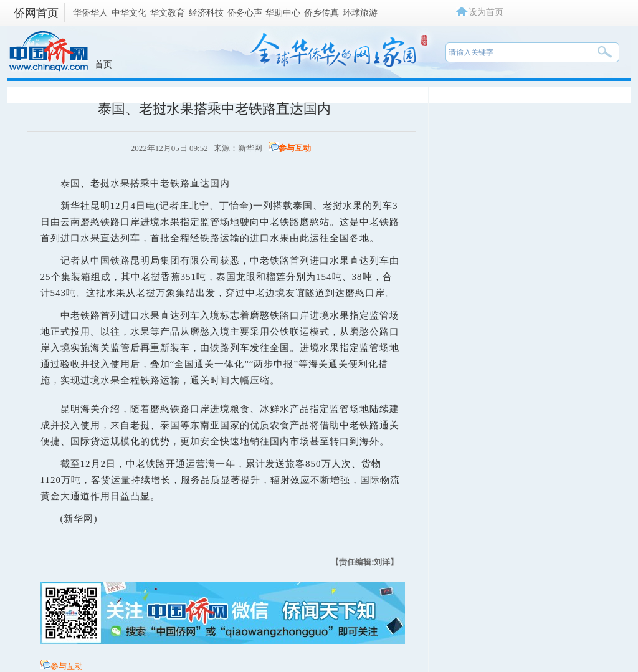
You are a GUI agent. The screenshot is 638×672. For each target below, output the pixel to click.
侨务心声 (245, 12)
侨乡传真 (321, 12)
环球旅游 (360, 12)
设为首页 (486, 12)
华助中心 (283, 12)
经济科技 (206, 12)
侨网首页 (36, 13)
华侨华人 (90, 12)
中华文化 (129, 12)
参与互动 (295, 148)
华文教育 (168, 12)
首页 (103, 64)
